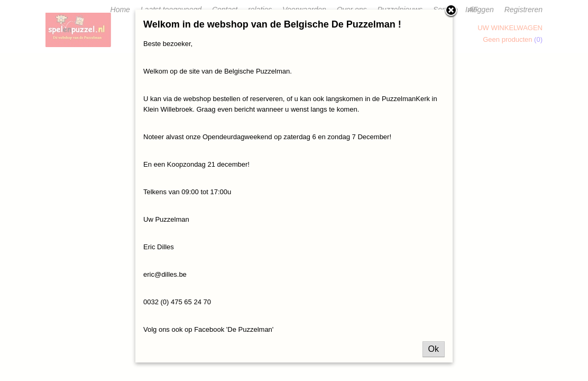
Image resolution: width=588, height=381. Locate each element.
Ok (434, 349)
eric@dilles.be (165, 274)
